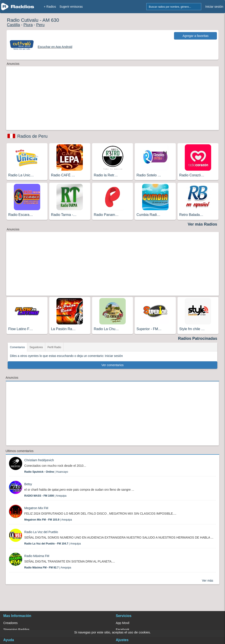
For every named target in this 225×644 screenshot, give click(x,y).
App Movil (122, 623)
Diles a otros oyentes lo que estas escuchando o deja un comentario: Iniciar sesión (66, 356)
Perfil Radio (54, 347)
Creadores (10, 623)
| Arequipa (45, 496)
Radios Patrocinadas (198, 338)
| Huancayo (46, 472)
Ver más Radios (202, 224)
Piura (28, 25)
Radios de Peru (33, 136)
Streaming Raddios (16, 630)
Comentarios (17, 347)
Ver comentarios (112, 365)
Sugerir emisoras (71, 7)
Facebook (122, 630)
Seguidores (36, 347)
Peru (40, 25)
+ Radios (50, 7)
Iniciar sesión (214, 7)
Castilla (14, 25)
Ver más (208, 581)
